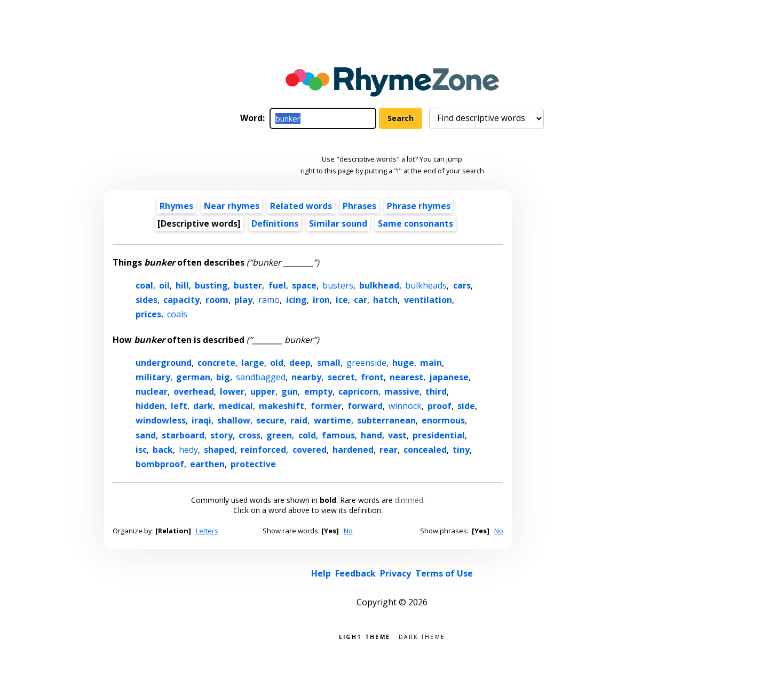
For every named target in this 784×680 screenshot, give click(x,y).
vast (397, 435)
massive (402, 391)
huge (403, 363)
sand (146, 435)
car (361, 300)
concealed (425, 450)
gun (290, 391)
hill (182, 285)
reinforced (263, 450)
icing (296, 300)
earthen (207, 464)
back (163, 450)
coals (177, 314)
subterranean (386, 420)
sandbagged (261, 377)
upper (263, 391)
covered (310, 450)
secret (341, 377)
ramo (269, 300)
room (217, 300)
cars (462, 285)
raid (299, 420)
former (326, 406)
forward (365, 406)
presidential (439, 435)
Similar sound (338, 223)
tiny (461, 450)
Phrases (359, 206)
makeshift (282, 406)
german (193, 377)
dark (203, 406)
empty (318, 391)
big (223, 377)
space (304, 285)
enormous (443, 420)
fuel (277, 285)
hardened (353, 450)
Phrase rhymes (419, 206)
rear (389, 450)
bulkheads (426, 285)
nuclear (152, 391)
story (221, 435)
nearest (406, 377)
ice (342, 300)
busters (338, 285)
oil (164, 285)
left (179, 406)
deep (300, 363)
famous (338, 435)
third (436, 391)
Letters (207, 531)
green (279, 435)
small (329, 363)
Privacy (395, 573)
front (372, 377)
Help (321, 573)
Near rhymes (232, 206)
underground (164, 363)
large (253, 363)
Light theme (365, 636)
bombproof (160, 464)
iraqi (201, 420)
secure (270, 420)
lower (232, 391)
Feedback (355, 573)
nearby (306, 377)
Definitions (275, 223)
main (431, 363)
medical (236, 406)
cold (307, 435)
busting (211, 285)
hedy (188, 450)
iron (321, 300)
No (348, 531)
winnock (405, 406)
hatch (385, 300)
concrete (216, 363)
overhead (194, 391)
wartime (332, 420)
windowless (161, 420)
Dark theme (422, 636)
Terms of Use (444, 573)
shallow (234, 420)
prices (148, 314)
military (153, 377)
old (277, 363)
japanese (449, 377)
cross (250, 435)
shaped (219, 450)
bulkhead (379, 285)
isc (141, 450)
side (466, 406)
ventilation (428, 300)
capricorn (358, 391)
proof (439, 406)
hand (371, 435)
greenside (366, 363)
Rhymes (176, 206)
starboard (183, 435)
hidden (150, 406)
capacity (181, 300)
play (243, 300)
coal (144, 285)
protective (253, 464)
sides (146, 300)
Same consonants (415, 223)
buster (248, 285)
